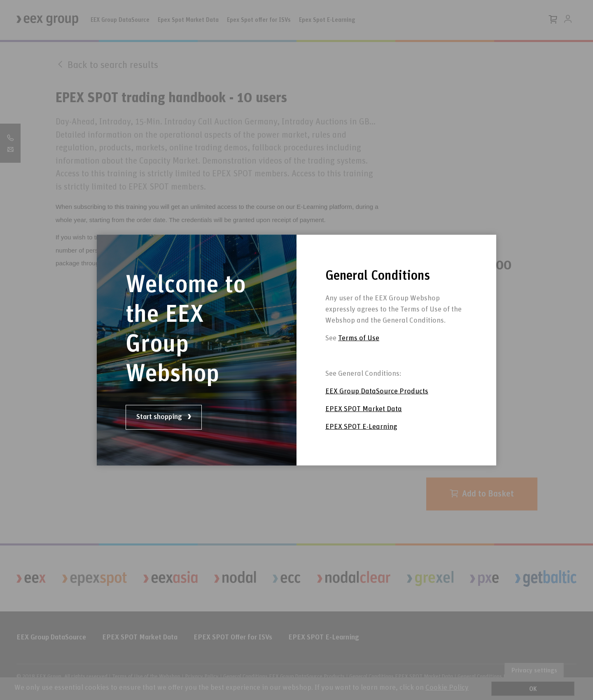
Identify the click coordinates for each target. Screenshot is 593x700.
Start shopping (164, 417)
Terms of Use (359, 338)
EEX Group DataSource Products (377, 391)
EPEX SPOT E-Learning (361, 427)
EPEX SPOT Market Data (364, 409)
